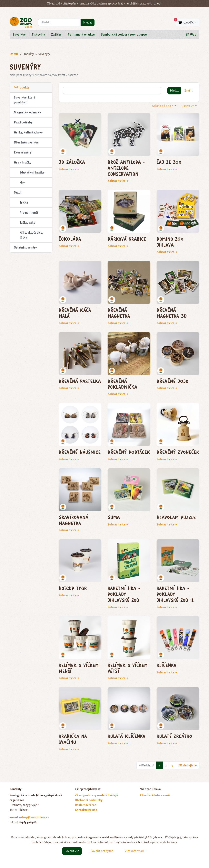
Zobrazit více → (69, 169)
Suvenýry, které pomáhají (25, 100)
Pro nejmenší (29, 213)
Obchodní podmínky (89, 800)
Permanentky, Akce (81, 35)
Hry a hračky (23, 162)
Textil (18, 193)
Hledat (88, 22)
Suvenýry (19, 35)
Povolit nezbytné (102, 851)
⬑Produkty (22, 87)
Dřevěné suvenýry (26, 142)
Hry (22, 183)
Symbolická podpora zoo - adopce (124, 35)
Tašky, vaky (27, 223)
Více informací (135, 851)
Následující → (188, 765)
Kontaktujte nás (86, 810)
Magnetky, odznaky (27, 112)
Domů (14, 54)
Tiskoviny (38, 35)
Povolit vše (72, 851)
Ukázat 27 (188, 106)
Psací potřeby (23, 122)
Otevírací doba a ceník (155, 795)
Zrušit (188, 91)
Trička (24, 203)
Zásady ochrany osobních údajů (97, 795)
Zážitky (56, 35)
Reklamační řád (86, 805)
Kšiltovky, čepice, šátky (31, 235)
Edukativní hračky (32, 172)
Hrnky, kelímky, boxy (28, 132)
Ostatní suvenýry (25, 248)
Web (191, 35)
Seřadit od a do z (163, 106)
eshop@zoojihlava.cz (34, 817)
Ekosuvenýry (23, 152)
